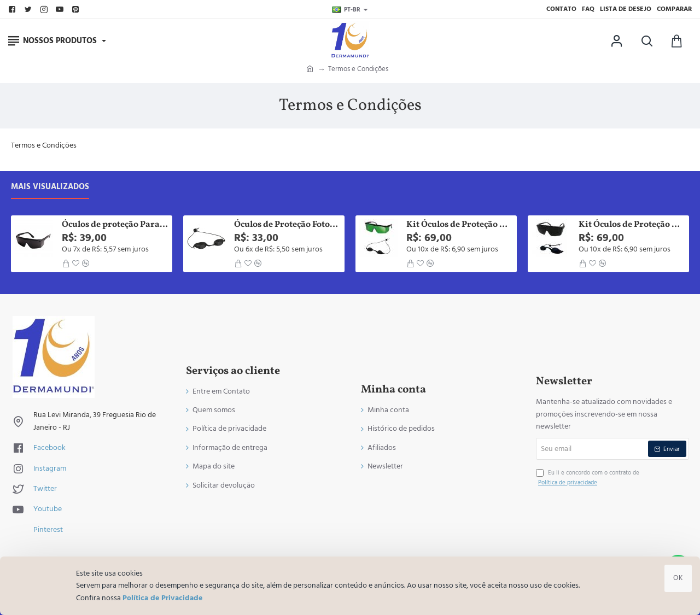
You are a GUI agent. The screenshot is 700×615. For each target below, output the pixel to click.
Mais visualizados (50, 187)
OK (678, 578)
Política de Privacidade (162, 598)
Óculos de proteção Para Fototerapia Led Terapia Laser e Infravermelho (115, 225)
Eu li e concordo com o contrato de (588, 478)
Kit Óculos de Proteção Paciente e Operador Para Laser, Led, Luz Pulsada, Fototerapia (460, 225)
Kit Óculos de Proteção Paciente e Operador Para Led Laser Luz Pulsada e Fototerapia (632, 225)
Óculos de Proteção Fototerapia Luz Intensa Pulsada (287, 225)
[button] (66, 263)
